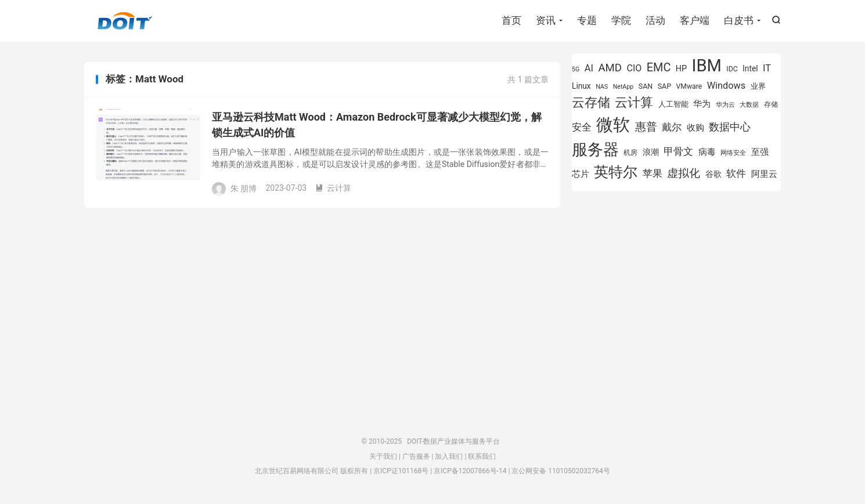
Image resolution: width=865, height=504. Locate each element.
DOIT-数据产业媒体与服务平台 (125, 21)
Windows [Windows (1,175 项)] (727, 86)
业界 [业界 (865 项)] (758, 86)
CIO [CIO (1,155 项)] (635, 68)
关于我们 (383, 456)
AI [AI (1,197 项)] (589, 68)
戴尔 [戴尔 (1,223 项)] (672, 127)
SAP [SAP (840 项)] (664, 86)
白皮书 (739, 20)
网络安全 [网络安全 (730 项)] (733, 153)
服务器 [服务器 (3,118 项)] (595, 150)
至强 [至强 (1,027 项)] (760, 152)
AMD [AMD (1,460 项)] (610, 68)
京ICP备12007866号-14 (470, 471)
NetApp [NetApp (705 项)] (623, 87)
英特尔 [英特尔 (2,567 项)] (616, 172)
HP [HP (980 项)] (681, 68)
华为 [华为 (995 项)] (702, 104)
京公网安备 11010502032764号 (561, 471)
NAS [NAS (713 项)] (602, 87)
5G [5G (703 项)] (576, 69)
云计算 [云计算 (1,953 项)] (634, 102)
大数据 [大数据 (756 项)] (749, 104)
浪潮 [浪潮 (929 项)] (651, 152)
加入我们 (449, 456)
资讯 (546, 20)
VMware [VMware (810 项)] (689, 86)
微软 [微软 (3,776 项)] (613, 125)
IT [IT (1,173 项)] (767, 68)
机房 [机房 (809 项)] (630, 153)
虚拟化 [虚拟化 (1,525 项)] (684, 173)
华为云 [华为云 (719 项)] (725, 105)
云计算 (333, 188)
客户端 (695, 20)
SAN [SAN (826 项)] (646, 86)
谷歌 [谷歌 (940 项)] (713, 174)
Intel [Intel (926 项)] (750, 68)
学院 (621, 20)
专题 (587, 20)
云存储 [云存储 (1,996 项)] (591, 102)
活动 (655, 20)
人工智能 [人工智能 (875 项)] (673, 104)
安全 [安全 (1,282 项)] (582, 127)
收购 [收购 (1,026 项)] (695, 128)
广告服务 (416, 456)
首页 (511, 20)
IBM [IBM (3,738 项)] (706, 66)
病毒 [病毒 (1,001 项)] (707, 152)
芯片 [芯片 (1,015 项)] (581, 174)
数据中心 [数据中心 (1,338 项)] (730, 127)
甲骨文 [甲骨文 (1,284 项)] (678, 151)
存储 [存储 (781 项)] (771, 104)
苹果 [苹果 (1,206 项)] (653, 174)
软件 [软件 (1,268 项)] (736, 173)
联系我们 (482, 456)
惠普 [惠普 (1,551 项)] (646, 127)
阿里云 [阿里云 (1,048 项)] (764, 174)
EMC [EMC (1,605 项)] (659, 68)
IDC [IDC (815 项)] (732, 69)
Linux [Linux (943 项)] (581, 86)
